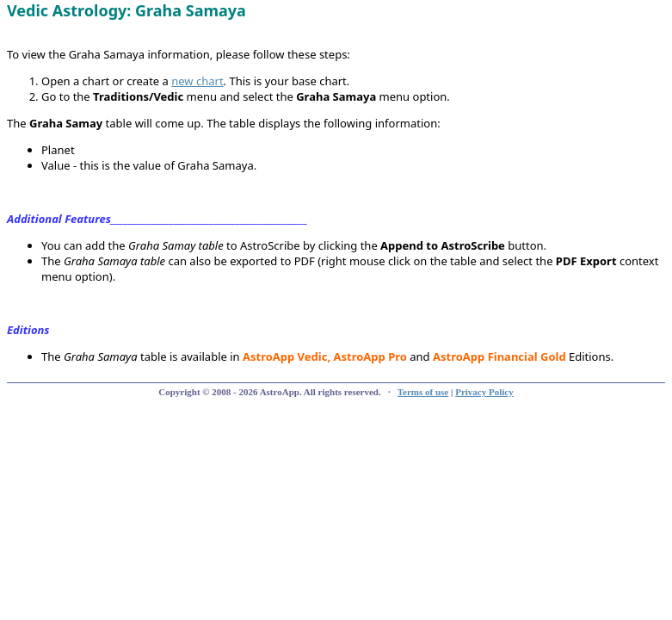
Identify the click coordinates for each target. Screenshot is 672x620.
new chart (197, 81)
